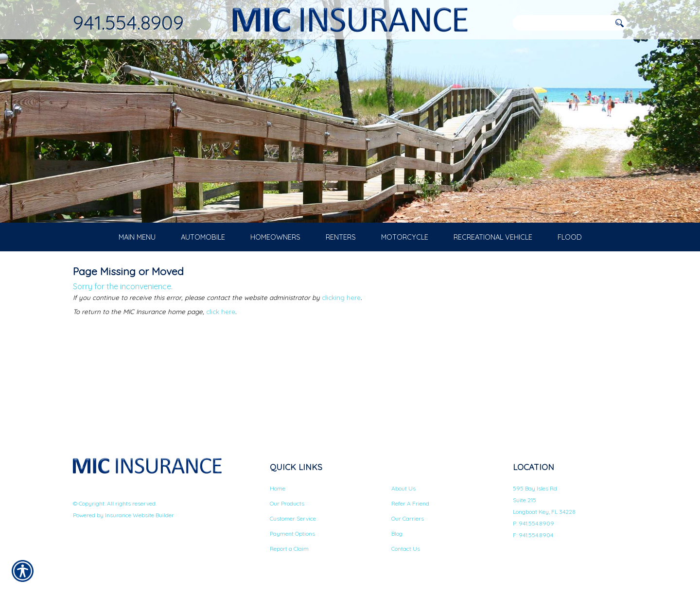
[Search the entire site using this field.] (561, 23)
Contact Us (406, 550)
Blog (397, 535)
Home (278, 490)
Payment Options (292, 535)
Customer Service (293, 520)
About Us (403, 490)
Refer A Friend (410, 505)
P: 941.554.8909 (534, 525)
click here (221, 313)
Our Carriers (408, 520)
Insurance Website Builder (140, 517)
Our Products (287, 505)
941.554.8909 (128, 22)
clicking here (341, 299)
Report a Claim (289, 550)
